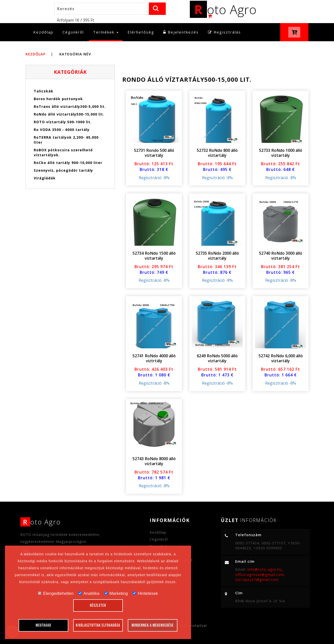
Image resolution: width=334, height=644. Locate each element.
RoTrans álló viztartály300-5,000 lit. (70, 106)
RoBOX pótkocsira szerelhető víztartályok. (63, 152)
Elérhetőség (141, 32)
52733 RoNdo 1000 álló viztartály (281, 153)
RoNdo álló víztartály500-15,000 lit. (69, 114)
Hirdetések (145, 593)
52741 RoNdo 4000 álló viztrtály (154, 358)
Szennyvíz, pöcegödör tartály (63, 170)
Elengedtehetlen (56, 593)
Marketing (116, 593)
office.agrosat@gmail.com (260, 575)
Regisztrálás (224, 32)
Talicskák (44, 91)
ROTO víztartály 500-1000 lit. (63, 122)
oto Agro (223, 9)
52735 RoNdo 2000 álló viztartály (217, 256)
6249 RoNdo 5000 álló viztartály (217, 358)
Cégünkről (73, 32)
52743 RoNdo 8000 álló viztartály (154, 461)
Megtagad (44, 625)
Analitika (89, 593)
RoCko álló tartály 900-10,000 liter (68, 163)
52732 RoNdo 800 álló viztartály (217, 153)
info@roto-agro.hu (265, 569)
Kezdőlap (45, 32)
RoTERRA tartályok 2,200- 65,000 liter (66, 140)
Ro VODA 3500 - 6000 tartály (62, 130)
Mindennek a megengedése (153, 625)
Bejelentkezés (181, 32)
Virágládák (45, 178)
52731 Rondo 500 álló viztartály (154, 153)
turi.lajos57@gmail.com (257, 580)
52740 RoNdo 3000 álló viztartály (281, 256)
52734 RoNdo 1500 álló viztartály (154, 256)
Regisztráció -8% (154, 178)
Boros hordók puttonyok (58, 99)
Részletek (98, 605)
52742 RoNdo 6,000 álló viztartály (281, 358)
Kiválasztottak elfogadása (98, 625)
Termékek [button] (106, 32)
